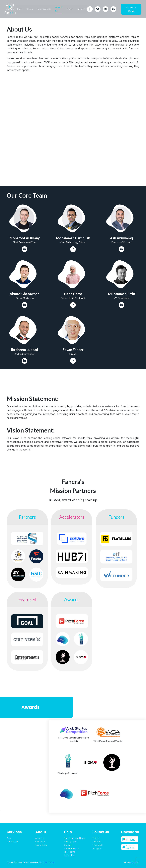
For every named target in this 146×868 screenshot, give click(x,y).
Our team (40, 841)
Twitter (96, 838)
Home (19, 9)
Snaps (70, 9)
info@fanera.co (48, 862)
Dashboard (12, 841)
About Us (59, 9)
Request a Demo (131, 9)
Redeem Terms (71, 848)
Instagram (97, 848)
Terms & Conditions (132, 862)
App (9, 838)
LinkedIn (97, 841)
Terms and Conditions (74, 838)
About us (40, 838)
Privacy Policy (71, 841)
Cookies (68, 845)
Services (82, 9)
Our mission (41, 845)
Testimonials (44, 9)
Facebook (98, 845)
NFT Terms (70, 852)
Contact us (69, 855)
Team (30, 9)
